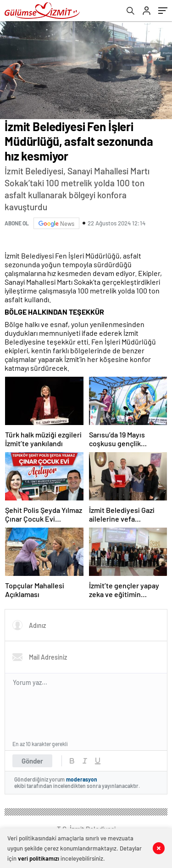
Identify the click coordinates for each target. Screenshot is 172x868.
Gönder (32, 761)
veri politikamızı (39, 858)
